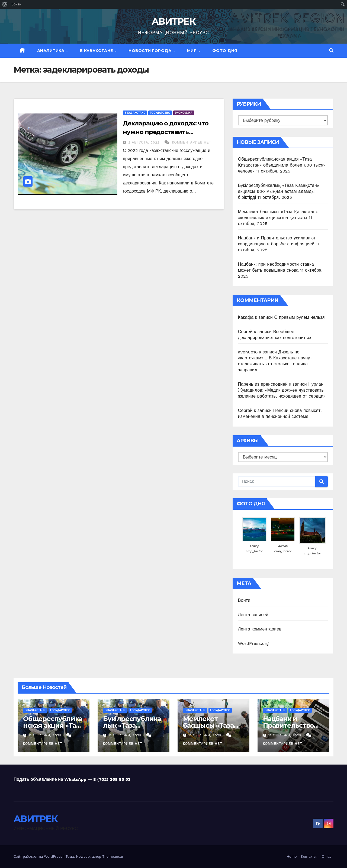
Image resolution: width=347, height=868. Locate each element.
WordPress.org (253, 643)
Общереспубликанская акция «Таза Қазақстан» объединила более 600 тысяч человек (282, 165)
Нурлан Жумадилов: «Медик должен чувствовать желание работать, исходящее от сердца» (282, 390)
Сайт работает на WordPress (38, 856)
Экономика (184, 113)
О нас (327, 856)
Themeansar (113, 856)
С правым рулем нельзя (300, 317)
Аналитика (51, 51)
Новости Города (151, 51)
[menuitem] (5, 4)
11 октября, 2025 (46, 735)
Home (292, 856)
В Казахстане (97, 51)
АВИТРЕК (173, 21)
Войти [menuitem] (16, 4)
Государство (160, 113)
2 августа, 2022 (144, 142)
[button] (331, 51)
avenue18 (248, 352)
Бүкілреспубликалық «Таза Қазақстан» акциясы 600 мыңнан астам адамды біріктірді (279, 191)
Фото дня (225, 51)
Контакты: (309, 856)
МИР (192, 51)
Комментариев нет (192, 142)
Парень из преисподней (263, 384)
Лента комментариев (260, 629)
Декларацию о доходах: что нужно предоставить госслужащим (166, 132)
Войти (244, 600)
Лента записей (253, 615)
